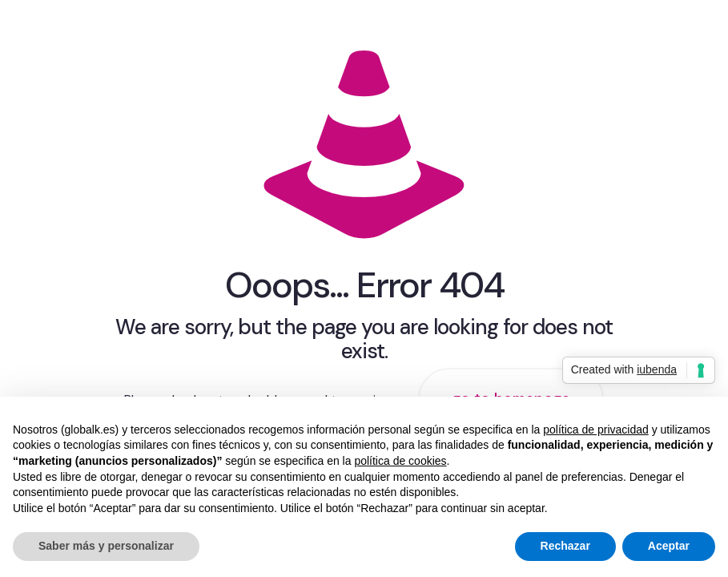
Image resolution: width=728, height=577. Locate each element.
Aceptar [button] (669, 546)
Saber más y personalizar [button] (106, 546)
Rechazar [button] (565, 546)
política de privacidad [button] (596, 430)
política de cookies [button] (400, 461)
